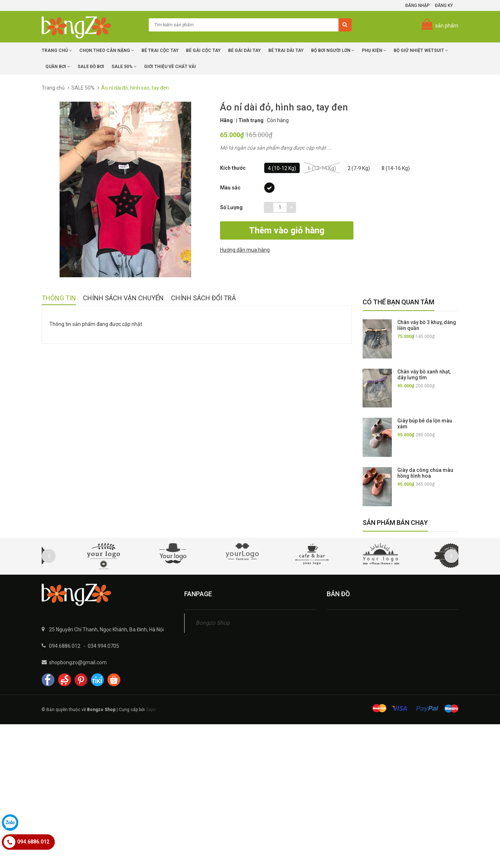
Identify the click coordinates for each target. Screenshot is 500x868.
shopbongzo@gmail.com (78, 662)
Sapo (151, 710)
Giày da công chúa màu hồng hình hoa (425, 473)
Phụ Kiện (374, 50)
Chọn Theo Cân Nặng (107, 50)
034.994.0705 (103, 646)
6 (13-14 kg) (322, 168)
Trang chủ (57, 50)
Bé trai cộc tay (160, 50)
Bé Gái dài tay (245, 50)
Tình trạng (251, 120)
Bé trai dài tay (286, 50)
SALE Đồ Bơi (91, 67)
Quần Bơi (58, 67)
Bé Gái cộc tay (203, 50)
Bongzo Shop (213, 623)
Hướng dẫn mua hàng (382, 231)
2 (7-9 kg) (359, 168)
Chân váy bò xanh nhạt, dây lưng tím (424, 375)
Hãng (226, 120)
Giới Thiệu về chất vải (170, 67)
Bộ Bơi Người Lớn (333, 50)
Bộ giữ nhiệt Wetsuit (421, 50)
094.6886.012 (65, 646)
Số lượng (231, 207)
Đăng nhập (417, 5)
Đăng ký (444, 5)
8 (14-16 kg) (396, 168)
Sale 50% (124, 67)
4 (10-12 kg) (282, 168)
